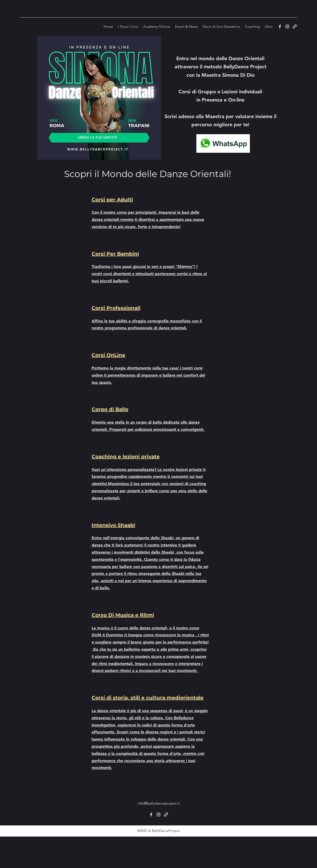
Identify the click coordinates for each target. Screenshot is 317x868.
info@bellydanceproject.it (159, 803)
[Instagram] (287, 26)
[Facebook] (280, 26)
